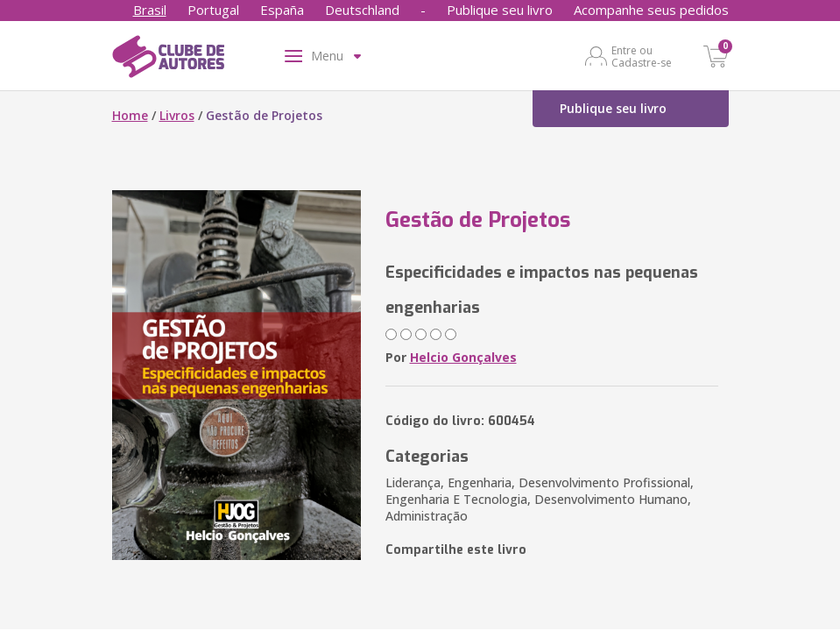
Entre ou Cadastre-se (642, 56)
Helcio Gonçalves (463, 357)
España (282, 10)
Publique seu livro (500, 10)
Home (130, 115)
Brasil (150, 10)
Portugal (213, 10)
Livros (177, 115)
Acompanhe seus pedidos (651, 10)
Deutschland (362, 10)
